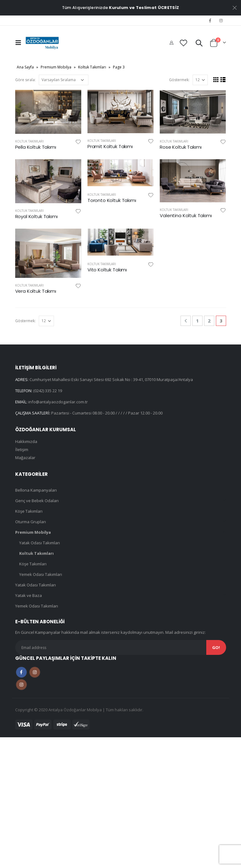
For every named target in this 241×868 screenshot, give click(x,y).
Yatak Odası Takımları (40, 543)
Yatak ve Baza (29, 595)
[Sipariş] (64, 80)
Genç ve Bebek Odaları (37, 501)
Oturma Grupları (31, 522)
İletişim (22, 449)
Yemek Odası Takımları (41, 574)
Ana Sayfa (25, 67)
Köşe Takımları (29, 511)
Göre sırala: (25, 80)
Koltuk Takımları (92, 67)
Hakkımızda (26, 441)
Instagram (35, 672)
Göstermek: (179, 80)
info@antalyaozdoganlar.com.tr (58, 402)
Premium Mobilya (56, 67)
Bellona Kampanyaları (36, 490)
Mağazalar (25, 458)
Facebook (21, 672)
